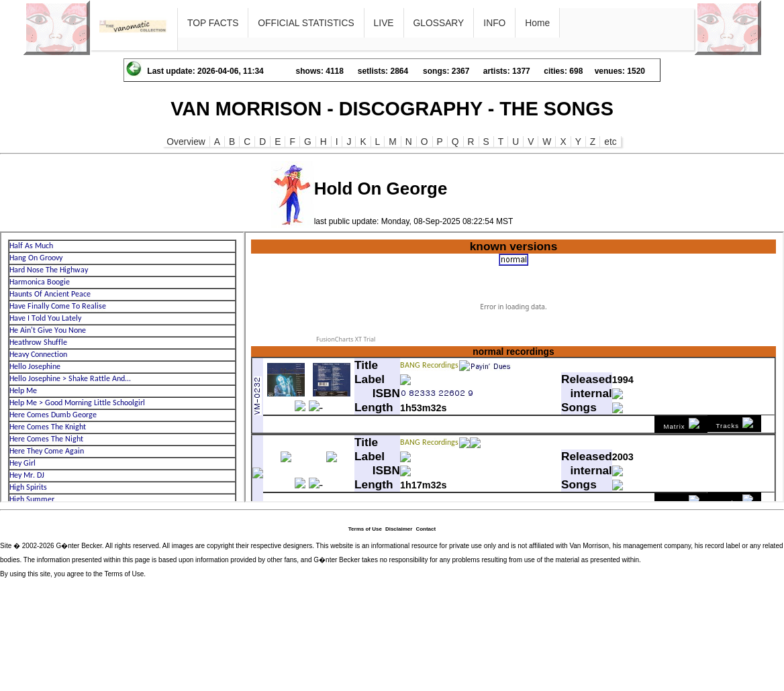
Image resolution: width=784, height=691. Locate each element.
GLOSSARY (439, 23)
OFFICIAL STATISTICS (306, 23)
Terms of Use (365, 529)
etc (610, 142)
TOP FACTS (213, 23)
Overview (186, 142)
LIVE (384, 23)
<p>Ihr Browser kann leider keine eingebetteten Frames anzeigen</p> (122, 367)
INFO (494, 23)
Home (537, 23)
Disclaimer (399, 529)
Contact (426, 529)
